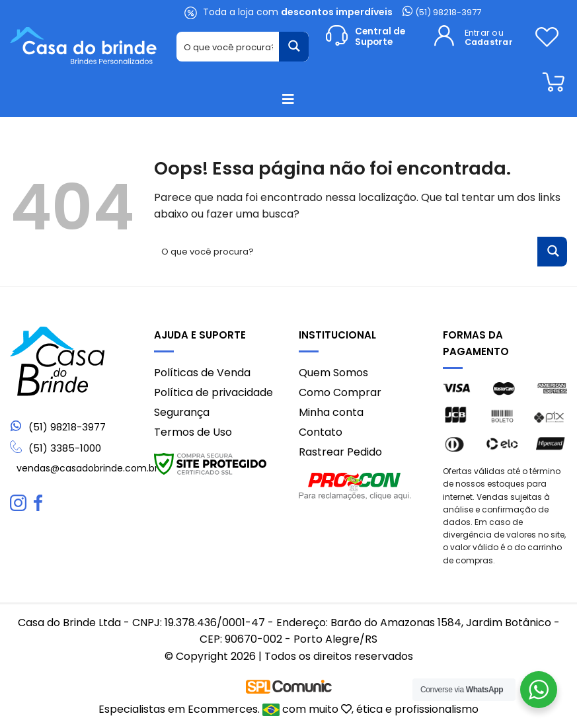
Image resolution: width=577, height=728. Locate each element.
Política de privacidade (213, 392)
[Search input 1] (228, 47)
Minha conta (331, 412)
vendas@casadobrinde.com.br (87, 468)
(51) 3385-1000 (65, 448)
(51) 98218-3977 (442, 12)
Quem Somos (333, 373)
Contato (321, 432)
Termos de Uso (193, 432)
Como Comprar (340, 392)
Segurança (182, 412)
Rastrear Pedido (340, 452)
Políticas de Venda (202, 373)
